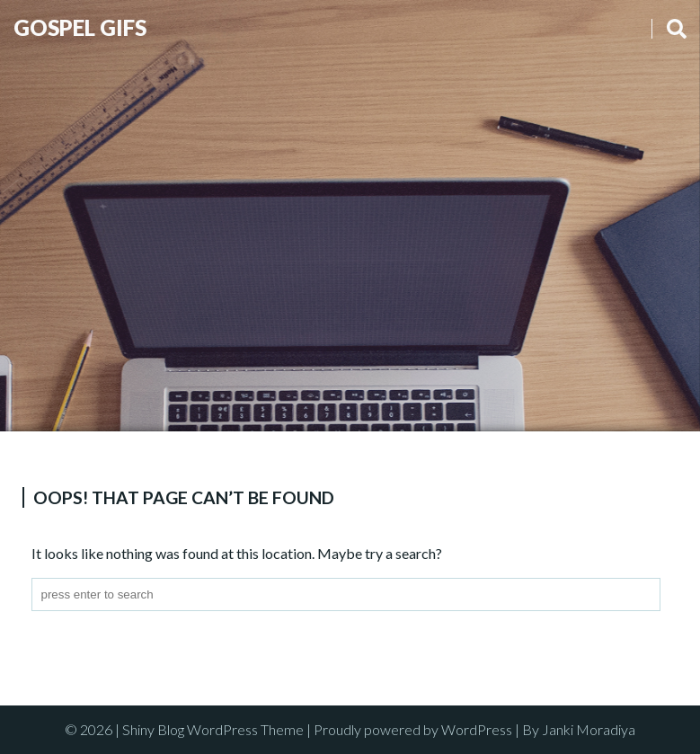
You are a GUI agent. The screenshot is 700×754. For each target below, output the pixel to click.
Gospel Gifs (80, 27)
